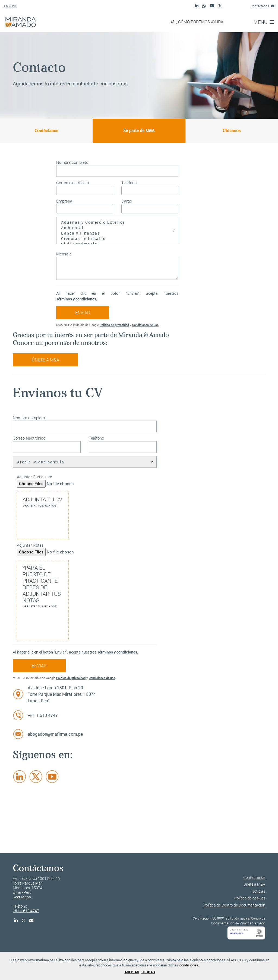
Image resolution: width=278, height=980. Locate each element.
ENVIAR (83, 313)
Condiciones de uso (145, 325)
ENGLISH (11, 6)
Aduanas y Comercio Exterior (117, 222)
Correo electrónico (72, 182)
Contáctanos (262, 6)
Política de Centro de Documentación (234, 905)
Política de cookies (250, 898)
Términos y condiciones (76, 299)
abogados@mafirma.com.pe (55, 734)
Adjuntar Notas (30, 545)
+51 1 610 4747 (43, 715)
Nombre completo (72, 162)
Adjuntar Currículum (34, 477)
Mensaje (64, 254)
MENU (264, 22)
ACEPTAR (132, 972)
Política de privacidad (114, 325)
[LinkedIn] (20, 777)
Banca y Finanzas (117, 233)
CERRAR (148, 972)
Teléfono (129, 182)
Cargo (127, 201)
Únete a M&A (45, 360)
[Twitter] (36, 777)
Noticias (258, 891)
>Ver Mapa (22, 897)
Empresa (64, 201)
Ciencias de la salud (117, 239)
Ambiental (117, 228)
